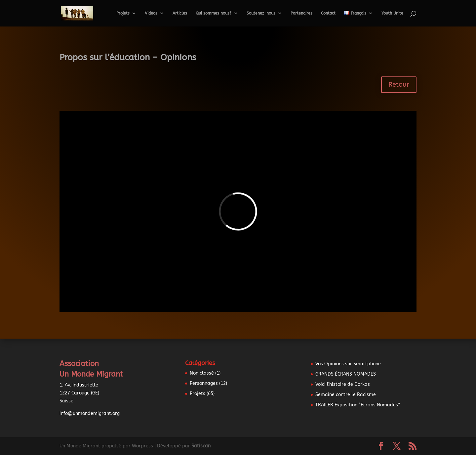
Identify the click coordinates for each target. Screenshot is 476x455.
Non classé (202, 373)
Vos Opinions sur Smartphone (348, 364)
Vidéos (151, 13)
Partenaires (301, 13)
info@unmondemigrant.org (90, 413)
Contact (328, 13)
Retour (399, 85)
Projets (123, 13)
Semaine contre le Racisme (346, 395)
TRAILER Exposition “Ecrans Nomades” (358, 405)
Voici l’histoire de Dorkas (343, 384)
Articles (180, 13)
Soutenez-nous (261, 13)
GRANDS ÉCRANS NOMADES (346, 374)
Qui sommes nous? (214, 13)
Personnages (204, 383)
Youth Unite (392, 13)
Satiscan (201, 446)
